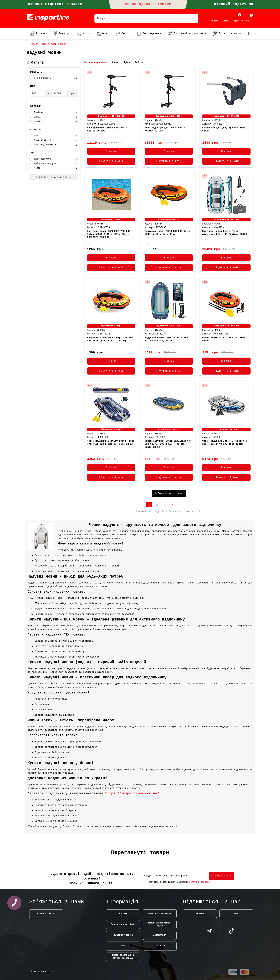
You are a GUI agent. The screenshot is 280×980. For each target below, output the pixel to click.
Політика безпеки (123, 935)
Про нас (123, 914)
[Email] (175, 876)
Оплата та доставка (160, 914)
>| (188, 505)
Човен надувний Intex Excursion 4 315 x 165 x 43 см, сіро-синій (224, 443)
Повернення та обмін (123, 924)
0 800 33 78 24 (46, 914)
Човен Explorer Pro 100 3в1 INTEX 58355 (224, 339)
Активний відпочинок (187, 34)
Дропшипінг (160, 935)
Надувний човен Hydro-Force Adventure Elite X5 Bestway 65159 (224, 233)
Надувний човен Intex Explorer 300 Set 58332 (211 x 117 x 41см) (110, 339)
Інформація (122, 902)
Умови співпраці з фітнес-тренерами (123, 957)
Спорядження (149, 34)
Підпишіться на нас (212, 902)
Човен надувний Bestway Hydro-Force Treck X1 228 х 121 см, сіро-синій (111, 443)
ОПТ (123, 946)
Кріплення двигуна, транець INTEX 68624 (224, 129)
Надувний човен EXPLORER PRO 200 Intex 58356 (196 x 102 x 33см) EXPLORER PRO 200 (109, 234)
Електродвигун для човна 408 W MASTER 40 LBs (165, 129)
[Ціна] (37, 94)
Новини (200, 914)
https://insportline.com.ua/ (132, 793)
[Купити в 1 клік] (111, 161)
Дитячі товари (227, 34)
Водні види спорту (54, 44)
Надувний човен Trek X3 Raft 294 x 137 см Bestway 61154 (168, 339)
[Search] (146, 18)
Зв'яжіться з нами (57, 902)
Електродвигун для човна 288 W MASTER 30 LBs (107, 129)
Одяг (103, 34)
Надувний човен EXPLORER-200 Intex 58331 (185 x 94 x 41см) (168, 233)
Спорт (123, 34)
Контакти (160, 946)
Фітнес (38, 34)
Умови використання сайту (160, 924)
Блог (237, 914)
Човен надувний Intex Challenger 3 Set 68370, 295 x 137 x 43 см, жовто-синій (168, 444)
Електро (62, 34)
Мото (83, 34)
